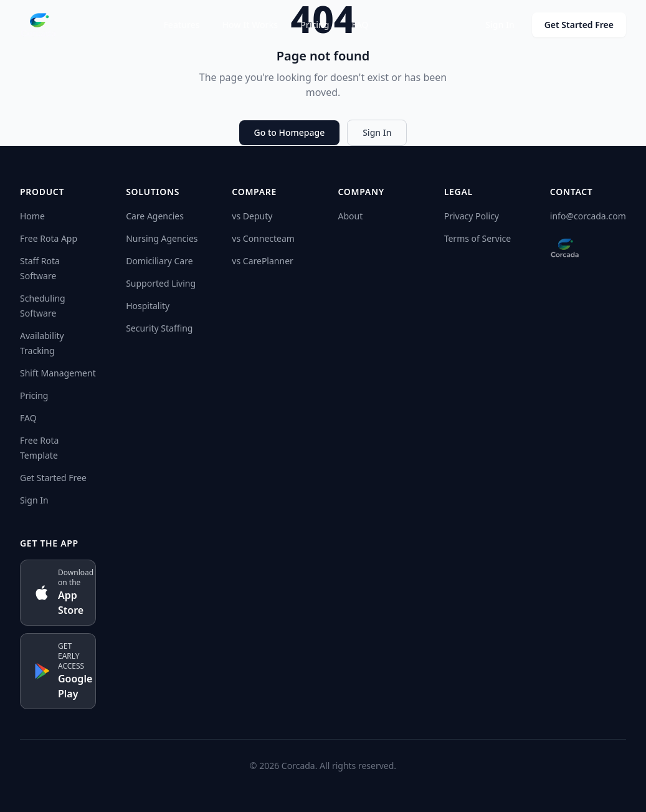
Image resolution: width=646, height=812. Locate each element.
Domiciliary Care (159, 261)
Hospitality (148, 306)
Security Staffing (159, 328)
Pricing (315, 25)
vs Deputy (252, 216)
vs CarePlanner (262, 261)
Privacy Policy (472, 216)
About (350, 216)
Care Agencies (155, 216)
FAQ (360, 25)
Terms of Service (478, 238)
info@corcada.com (588, 216)
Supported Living (161, 283)
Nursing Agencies (162, 238)
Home (32, 216)
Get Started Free (579, 25)
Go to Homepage (290, 132)
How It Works (250, 25)
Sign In (500, 25)
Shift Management (58, 373)
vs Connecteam (263, 238)
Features (181, 25)
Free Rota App (49, 238)
